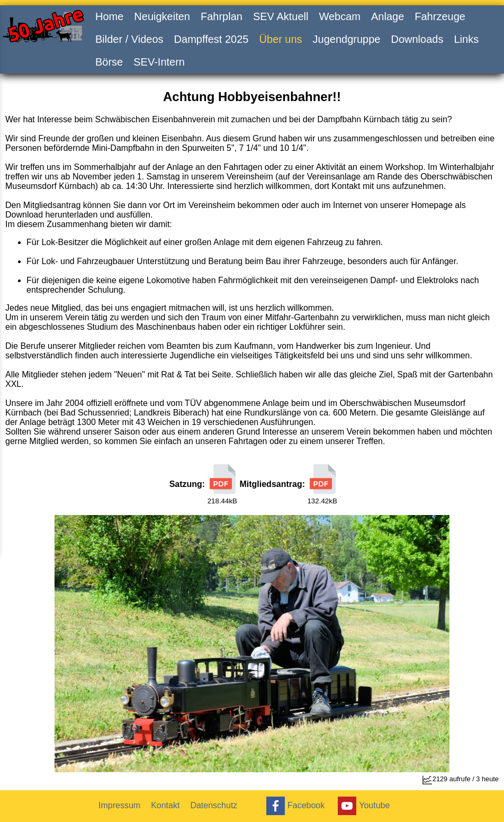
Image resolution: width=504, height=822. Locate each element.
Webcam (340, 16)
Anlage (388, 16)
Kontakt (165, 805)
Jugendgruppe (347, 39)
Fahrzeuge (440, 16)
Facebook (294, 806)
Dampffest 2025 (211, 39)
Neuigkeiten (162, 16)
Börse (109, 62)
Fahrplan (222, 16)
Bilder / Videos (129, 39)
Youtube (362, 806)
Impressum (119, 805)
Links (466, 39)
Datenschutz (214, 805)
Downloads (417, 39)
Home (109, 16)
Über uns (280, 39)
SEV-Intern (159, 62)
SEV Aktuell (281, 16)
